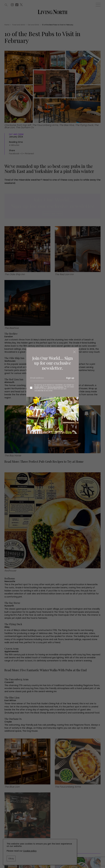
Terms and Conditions (56, 387)
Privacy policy (39, 387)
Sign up (70, 378)
